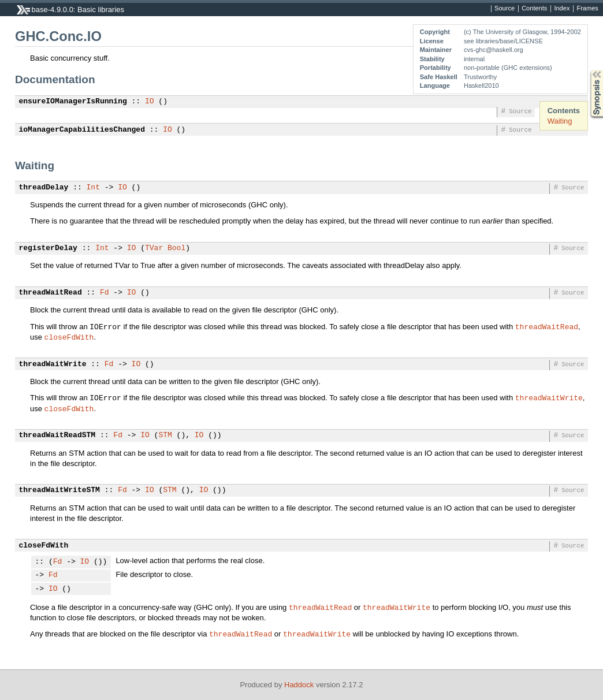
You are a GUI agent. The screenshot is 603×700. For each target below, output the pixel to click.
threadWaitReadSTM (57, 435)
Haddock (299, 685)
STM (165, 435)
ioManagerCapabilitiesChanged (82, 130)
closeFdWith (69, 337)
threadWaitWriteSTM (59, 490)
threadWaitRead (51, 293)
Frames (587, 9)
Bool (176, 248)
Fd (105, 293)
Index (562, 9)
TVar (154, 248)
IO (150, 102)
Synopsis (587, 70)
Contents (534, 9)
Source (505, 9)
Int (93, 188)
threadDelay (44, 188)
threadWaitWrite (53, 364)
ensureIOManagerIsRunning (73, 102)
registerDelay (48, 248)
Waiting (560, 121)
